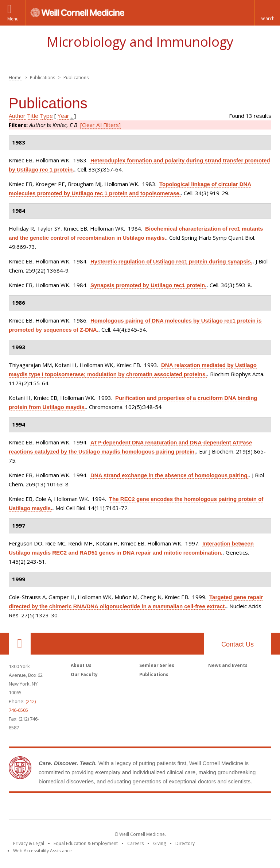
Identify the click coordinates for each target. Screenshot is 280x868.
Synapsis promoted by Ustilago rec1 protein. (148, 285)
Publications (154, 674)
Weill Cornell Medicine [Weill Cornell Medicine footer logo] (140, 808)
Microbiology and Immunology (140, 42)
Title (33, 116)
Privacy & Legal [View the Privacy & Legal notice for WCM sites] (29, 843)
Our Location (20, 644)
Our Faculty (84, 674)
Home (15, 78)
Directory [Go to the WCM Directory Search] (185, 843)
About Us (81, 665)
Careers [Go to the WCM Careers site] (135, 843)
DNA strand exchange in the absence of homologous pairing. (170, 475)
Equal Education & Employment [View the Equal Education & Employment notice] (86, 843)
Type (46, 116)
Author (17, 116)
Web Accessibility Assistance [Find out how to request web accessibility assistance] (42, 851)
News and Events (228, 665)
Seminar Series (157, 665)
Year (63, 116)
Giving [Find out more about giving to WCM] (160, 843)
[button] (267, 13)
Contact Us (238, 644)
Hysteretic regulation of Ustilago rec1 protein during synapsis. (171, 261)
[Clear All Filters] (100, 125)
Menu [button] (13, 19)
